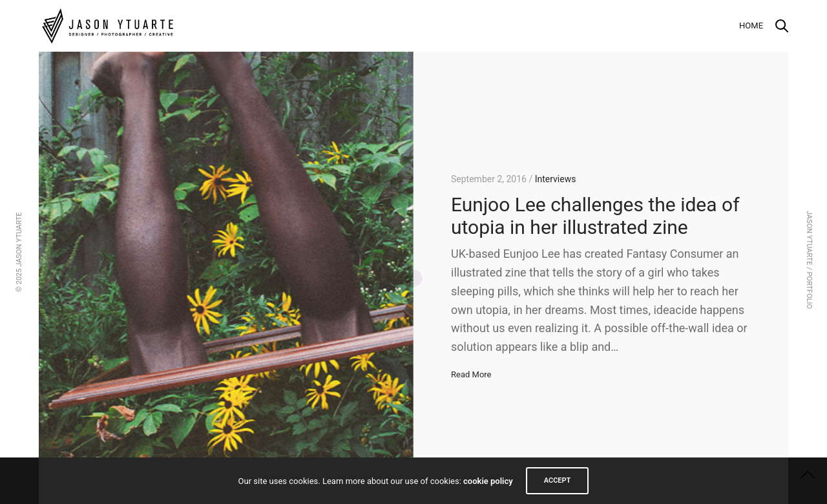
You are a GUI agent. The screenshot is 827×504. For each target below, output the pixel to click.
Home (751, 26)
